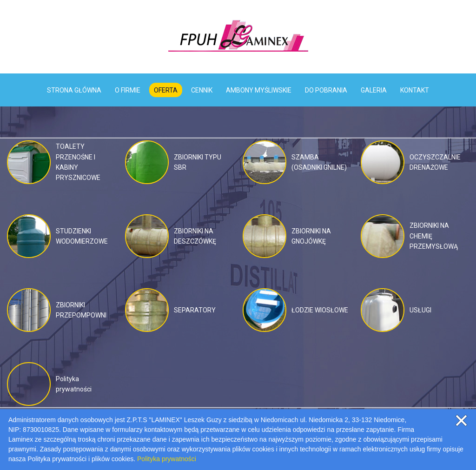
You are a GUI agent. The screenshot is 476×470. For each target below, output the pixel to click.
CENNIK (202, 90)
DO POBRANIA (326, 90)
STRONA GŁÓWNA (74, 90)
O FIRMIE (128, 90)
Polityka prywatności (167, 459)
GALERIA (374, 90)
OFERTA (166, 90)
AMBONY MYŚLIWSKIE (259, 90)
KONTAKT (415, 90)
